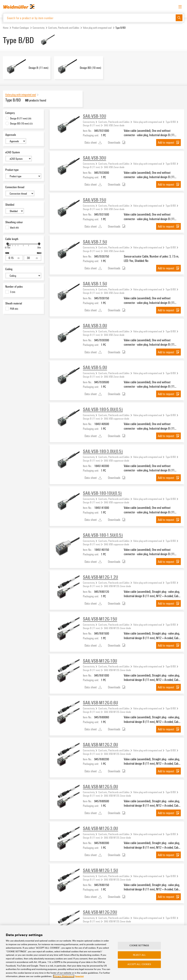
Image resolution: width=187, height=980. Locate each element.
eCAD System (13, 153)
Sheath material (14, 304)
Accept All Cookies (139, 967)
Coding (9, 269)
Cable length (12, 239)
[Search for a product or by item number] (89, 18)
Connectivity (39, 28)
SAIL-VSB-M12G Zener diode (117, 586)
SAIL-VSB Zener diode (114, 126)
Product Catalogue (20, 28)
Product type (12, 170)
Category (10, 113)
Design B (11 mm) (92, 126)
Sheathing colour (14, 222)
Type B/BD (171, 122)
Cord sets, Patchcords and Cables (64, 28)
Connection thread (15, 187)
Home (6, 28)
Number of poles (14, 287)
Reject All (139, 957)
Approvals (11, 135)
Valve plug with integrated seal (97, 28)
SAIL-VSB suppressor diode (117, 419)
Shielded (10, 205)
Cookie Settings (139, 948)
